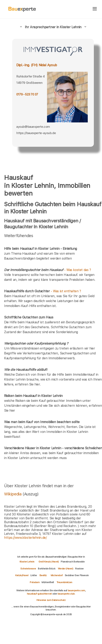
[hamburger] (95, 9)
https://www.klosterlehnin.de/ (25, 538)
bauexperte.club (66, 594)
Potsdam (35, 582)
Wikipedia (13, 494)
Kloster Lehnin (27, 562)
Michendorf (57, 575)
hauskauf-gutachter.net (39, 594)
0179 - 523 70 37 (27, 94)
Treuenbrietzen (64, 582)
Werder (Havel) (65, 569)
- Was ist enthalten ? (43, 291)
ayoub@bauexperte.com (33, 127)
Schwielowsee (28, 569)
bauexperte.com (76, 590)
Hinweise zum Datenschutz (51, 600)
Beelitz (43, 575)
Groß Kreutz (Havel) (49, 562)
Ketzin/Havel (22, 575)
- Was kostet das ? (48, 270)
